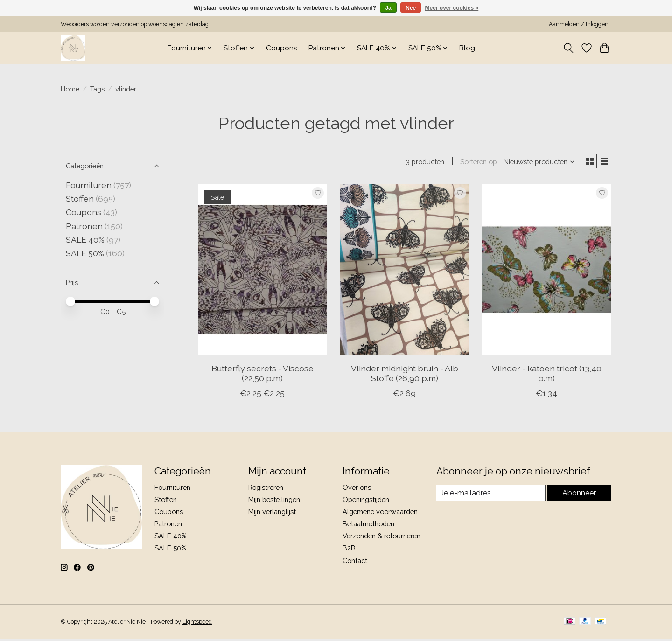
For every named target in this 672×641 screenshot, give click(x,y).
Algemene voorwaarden (380, 513)
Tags (97, 89)
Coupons (282, 48)
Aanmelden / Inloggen (579, 24)
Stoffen (80, 199)
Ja (388, 8)
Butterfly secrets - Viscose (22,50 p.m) (262, 375)
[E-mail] (490, 495)
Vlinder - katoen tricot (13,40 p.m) (547, 375)
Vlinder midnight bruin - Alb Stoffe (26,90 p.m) (405, 375)
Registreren (266, 489)
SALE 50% (85, 253)
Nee (411, 8)
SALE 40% (85, 240)
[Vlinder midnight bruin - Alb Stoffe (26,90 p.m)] (404, 272)
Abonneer (579, 495)
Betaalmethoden (368, 526)
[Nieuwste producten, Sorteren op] (536, 163)
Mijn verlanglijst (272, 513)
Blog (467, 48)
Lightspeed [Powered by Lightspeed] (197, 624)
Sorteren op (475, 163)
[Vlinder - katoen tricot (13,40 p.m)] (547, 272)
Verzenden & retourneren (381, 538)
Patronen (84, 226)
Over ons (357, 489)
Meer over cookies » (452, 8)
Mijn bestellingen (274, 501)
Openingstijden (366, 501)
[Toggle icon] (569, 48)
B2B (349, 550)
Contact (355, 562)
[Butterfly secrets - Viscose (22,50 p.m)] (262, 272)
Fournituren (89, 185)
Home (70, 89)
